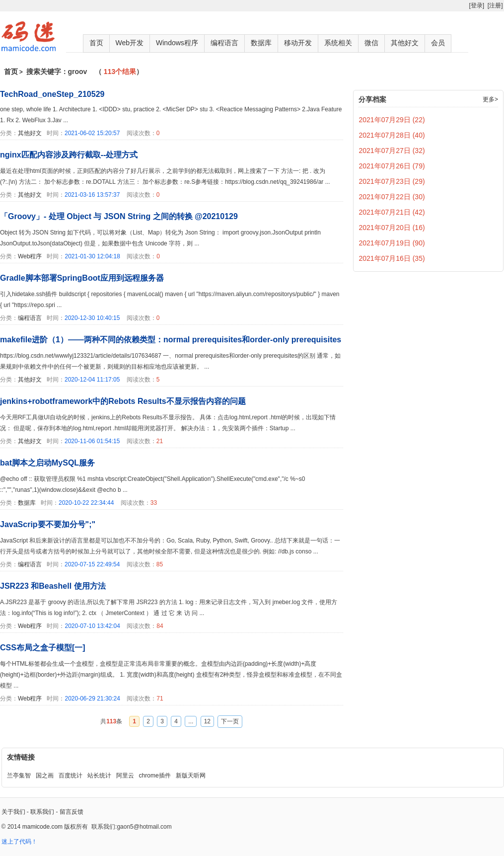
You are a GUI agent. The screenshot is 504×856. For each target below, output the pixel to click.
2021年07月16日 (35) (392, 258)
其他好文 (405, 43)
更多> (490, 99)
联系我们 (42, 812)
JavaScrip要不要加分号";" (48, 524)
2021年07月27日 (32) (392, 151)
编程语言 (224, 43)
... (191, 721)
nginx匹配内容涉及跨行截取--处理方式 (69, 155)
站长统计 (99, 776)
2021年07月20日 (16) (392, 228)
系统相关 (338, 43)
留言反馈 (72, 812)
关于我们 (13, 812)
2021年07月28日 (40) (392, 135)
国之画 (45, 776)
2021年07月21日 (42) (392, 212)
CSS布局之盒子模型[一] (43, 648)
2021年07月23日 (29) (392, 181)
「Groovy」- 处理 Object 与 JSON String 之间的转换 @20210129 (119, 216)
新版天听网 (191, 776)
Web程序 (30, 256)
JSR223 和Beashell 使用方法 (53, 586)
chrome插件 (155, 776)
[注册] (495, 5)
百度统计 (71, 776)
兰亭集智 (19, 776)
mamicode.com (42, 827)
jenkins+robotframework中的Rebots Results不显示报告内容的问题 (123, 401)
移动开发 (298, 43)
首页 (96, 43)
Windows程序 (177, 43)
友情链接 (21, 757)
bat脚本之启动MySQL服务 (47, 463)
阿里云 (125, 776)
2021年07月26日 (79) (392, 166)
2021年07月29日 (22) (392, 120)
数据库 (261, 43)
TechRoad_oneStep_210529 (52, 94)
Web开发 (130, 43)
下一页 (230, 721)
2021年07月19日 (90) (392, 243)
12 (207, 721)
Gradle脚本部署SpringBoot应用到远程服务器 (82, 278)
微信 (371, 43)
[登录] (476, 5)
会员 (438, 43)
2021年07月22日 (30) (392, 197)
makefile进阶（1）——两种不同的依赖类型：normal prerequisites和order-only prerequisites (171, 340)
